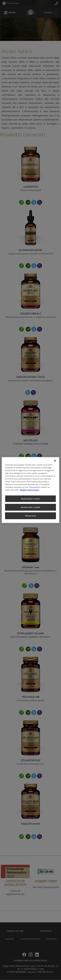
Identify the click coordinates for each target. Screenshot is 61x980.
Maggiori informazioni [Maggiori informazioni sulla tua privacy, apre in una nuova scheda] (29, 490)
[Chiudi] (55, 461)
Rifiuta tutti (30, 516)
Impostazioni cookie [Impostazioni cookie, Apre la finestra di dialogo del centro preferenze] (31, 499)
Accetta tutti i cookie (31, 507)
